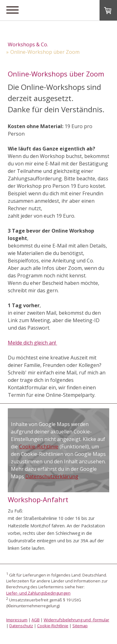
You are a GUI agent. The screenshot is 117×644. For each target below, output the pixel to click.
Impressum (17, 620)
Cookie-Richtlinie (39, 447)
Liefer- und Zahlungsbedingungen (38, 593)
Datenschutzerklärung (52, 476)
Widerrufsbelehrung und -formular (76, 620)
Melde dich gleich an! (32, 343)
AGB (36, 620)
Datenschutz (21, 626)
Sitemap (80, 626)
